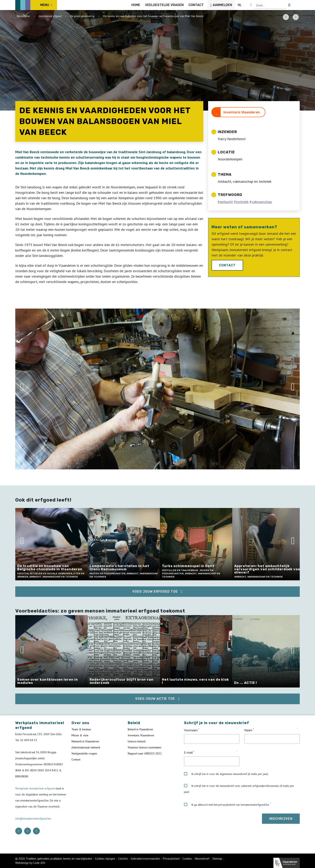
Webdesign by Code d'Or (30, 863)
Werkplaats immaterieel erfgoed (35, 788)
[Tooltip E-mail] (237, 751)
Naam (248, 730)
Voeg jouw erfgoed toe (155, 591)
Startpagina (23, 16)
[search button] (297, 5)
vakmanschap (262, 202)
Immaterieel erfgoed (50, 16)
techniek (242, 202)
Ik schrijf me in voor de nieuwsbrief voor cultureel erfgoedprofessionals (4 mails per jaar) (239, 789)
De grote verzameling (82, 16)
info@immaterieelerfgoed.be (33, 819)
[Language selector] (286, 5)
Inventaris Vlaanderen (242, 112)
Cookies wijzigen (105, 859)
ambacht (226, 202)
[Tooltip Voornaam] (237, 729)
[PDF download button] (286, 17)
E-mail (188, 752)
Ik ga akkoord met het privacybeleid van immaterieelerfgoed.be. (227, 805)
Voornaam (191, 730)
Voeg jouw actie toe (155, 699)
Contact (227, 265)
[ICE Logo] (36, 5)
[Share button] (296, 17)
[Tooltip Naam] (297, 729)
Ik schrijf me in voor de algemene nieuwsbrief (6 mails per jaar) (226, 774)
